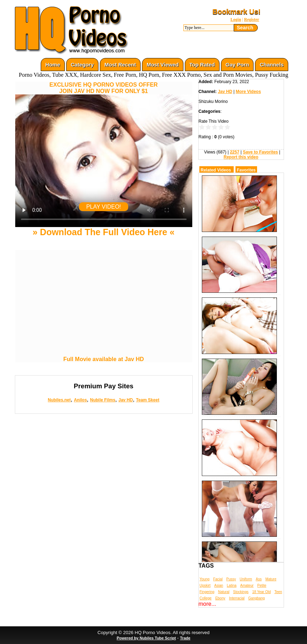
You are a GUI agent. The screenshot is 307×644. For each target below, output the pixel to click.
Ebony (220, 598)
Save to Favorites (260, 152)
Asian (219, 585)
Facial (218, 579)
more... (207, 604)
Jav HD (126, 400)
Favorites (246, 170)
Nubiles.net (59, 400)
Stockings (241, 592)
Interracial (237, 598)
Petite (262, 585)
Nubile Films (103, 400)
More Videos (248, 92)
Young (205, 579)
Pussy (231, 579)
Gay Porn (237, 65)
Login (236, 19)
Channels (272, 65)
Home (53, 65)
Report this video (241, 157)
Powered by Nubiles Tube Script (146, 638)
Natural (224, 592)
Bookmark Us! (237, 12)
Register (252, 19)
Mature (271, 579)
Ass (259, 579)
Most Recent (120, 65)
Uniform (246, 579)
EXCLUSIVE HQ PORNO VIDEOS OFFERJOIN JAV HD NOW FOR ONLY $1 (104, 88)
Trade (185, 638)
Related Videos (216, 170)
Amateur (247, 585)
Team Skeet (148, 400)
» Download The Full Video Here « (104, 232)
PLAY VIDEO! (103, 207)
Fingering (207, 592)
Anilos (81, 400)
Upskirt (205, 585)
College (206, 598)
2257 (235, 152)
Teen (278, 592)
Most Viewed (163, 65)
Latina (232, 585)
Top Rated (202, 65)
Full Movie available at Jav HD (104, 359)
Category (82, 65)
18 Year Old (261, 592)
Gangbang (257, 598)
